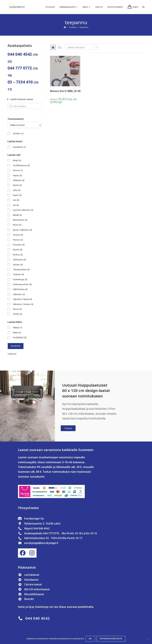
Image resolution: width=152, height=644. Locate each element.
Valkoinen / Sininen (23, 304)
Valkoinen (19, 294)
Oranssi (18, 235)
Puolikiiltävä (20, 338)
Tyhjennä (12, 354)
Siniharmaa (19, 260)
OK (91, 639)
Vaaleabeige (20, 279)
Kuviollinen (19, 147)
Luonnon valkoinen (23, 210)
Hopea (17, 175)
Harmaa (18, 170)
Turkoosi (18, 274)
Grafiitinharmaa (21, 165)
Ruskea (18, 255)
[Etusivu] (65, 27)
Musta (17, 225)
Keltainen (19, 180)
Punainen (19, 245)
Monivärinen (20, 220)
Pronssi (18, 240)
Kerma (17, 185)
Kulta (17, 190)
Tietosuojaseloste (111, 639)
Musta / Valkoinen (22, 230)
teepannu (84, 27)
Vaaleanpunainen (22, 284)
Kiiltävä (18, 328)
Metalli (17, 215)
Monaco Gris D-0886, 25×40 (65, 91)
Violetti (17, 314)
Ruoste (18, 250)
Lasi (16, 200)
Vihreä (17, 309)
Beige (17, 160)
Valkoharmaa (20, 289)
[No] (148, 639)
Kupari (17, 195)
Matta (17, 333)
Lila (16, 205)
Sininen (18, 265)
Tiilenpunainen (21, 270)
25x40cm (18, 134)
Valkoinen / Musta (22, 299)
